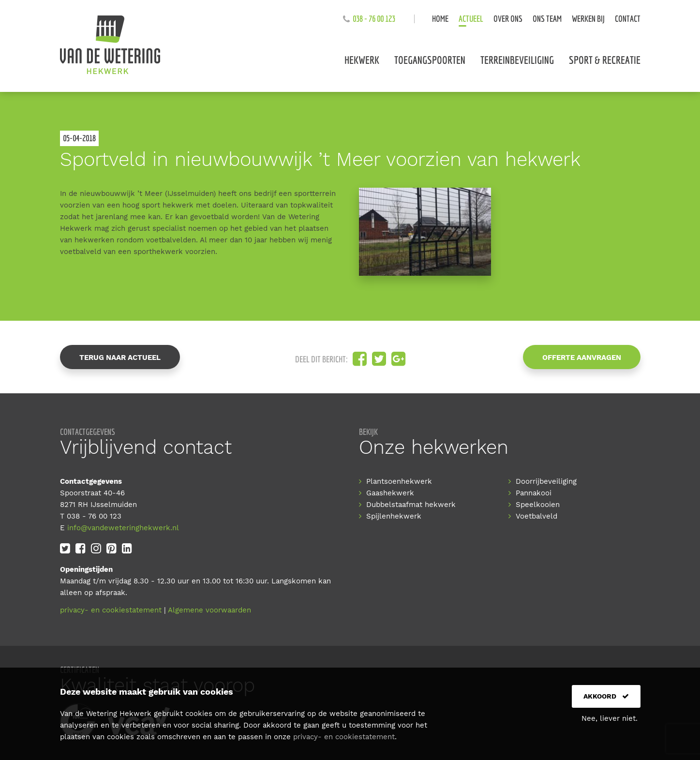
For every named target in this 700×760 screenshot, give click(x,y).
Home (440, 19)
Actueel (471, 19)
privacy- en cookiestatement (111, 610)
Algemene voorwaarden (209, 610)
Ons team (547, 19)
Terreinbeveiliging (517, 60)
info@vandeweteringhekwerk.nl (123, 528)
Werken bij (588, 19)
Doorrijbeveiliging (546, 481)
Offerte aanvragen (582, 358)
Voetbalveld (536, 516)
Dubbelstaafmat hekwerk (411, 505)
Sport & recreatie (605, 60)
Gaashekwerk (390, 493)
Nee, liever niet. (610, 718)
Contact (628, 19)
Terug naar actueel (120, 358)
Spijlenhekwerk (394, 516)
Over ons (508, 19)
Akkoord (606, 696)
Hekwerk (362, 60)
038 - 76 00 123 (374, 19)
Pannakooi (534, 493)
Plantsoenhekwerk (399, 481)
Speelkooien (538, 505)
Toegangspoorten (430, 60)
